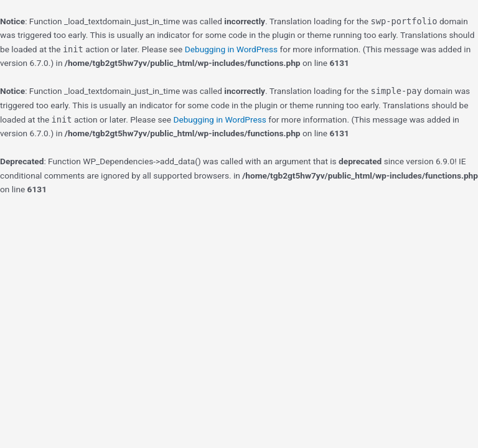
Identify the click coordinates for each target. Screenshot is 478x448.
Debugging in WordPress (231, 49)
